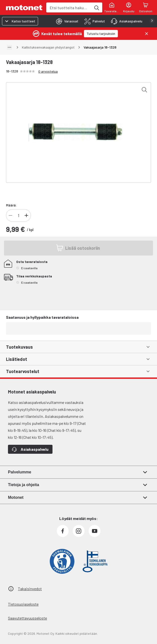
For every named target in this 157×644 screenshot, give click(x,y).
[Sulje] (147, 34)
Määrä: (11, 205)
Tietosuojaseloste (23, 604)
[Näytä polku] (9, 47)
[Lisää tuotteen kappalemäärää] (26, 215)
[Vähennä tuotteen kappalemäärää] (10, 215)
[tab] (66, 21)
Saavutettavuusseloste (27, 618)
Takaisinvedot (30, 589)
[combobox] (69, 8)
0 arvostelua (48, 71)
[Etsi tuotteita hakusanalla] (96, 7)
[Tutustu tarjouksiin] (101, 34)
